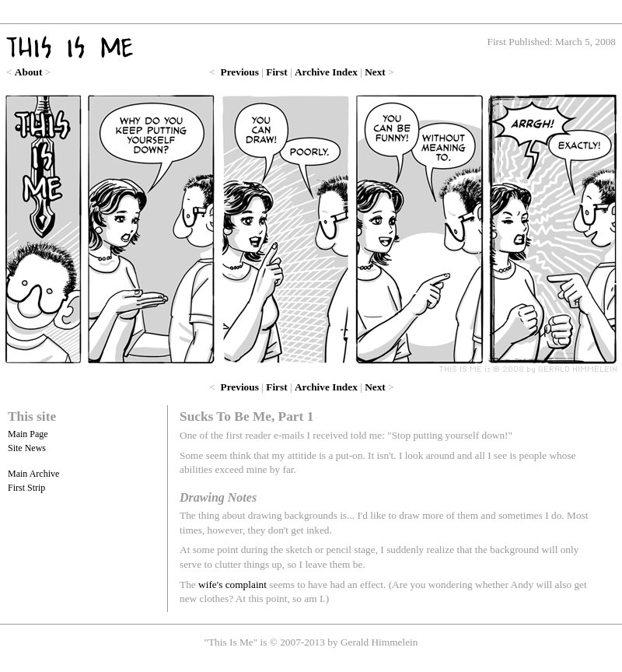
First (276, 72)
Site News (27, 448)
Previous (240, 72)
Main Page (28, 434)
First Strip (26, 488)
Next (375, 72)
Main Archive (33, 474)
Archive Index (326, 72)
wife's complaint (232, 584)
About (29, 72)
